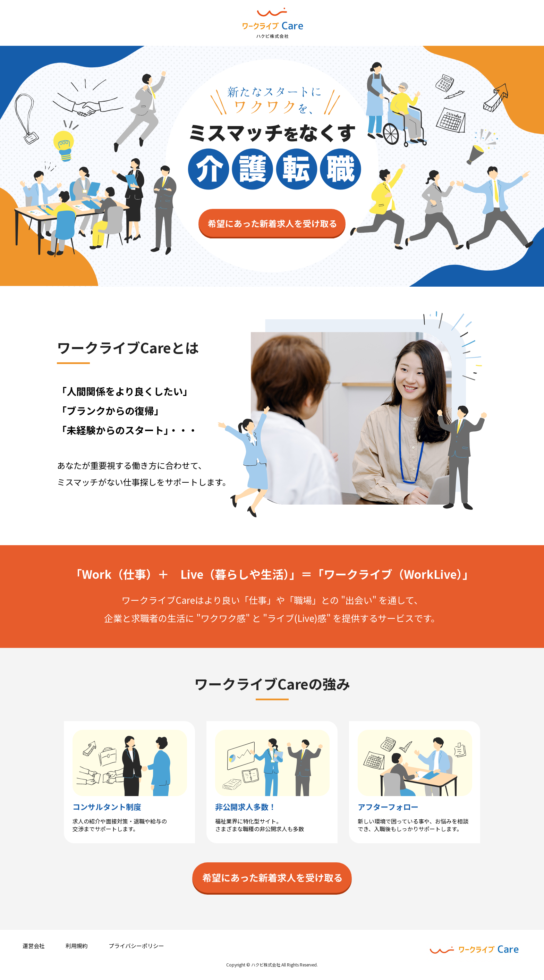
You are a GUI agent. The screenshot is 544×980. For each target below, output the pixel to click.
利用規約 (77, 946)
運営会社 (34, 946)
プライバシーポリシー (136, 946)
